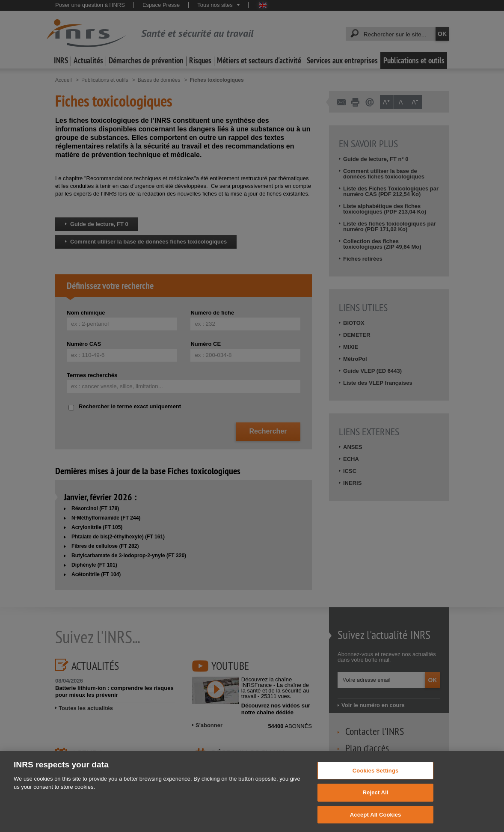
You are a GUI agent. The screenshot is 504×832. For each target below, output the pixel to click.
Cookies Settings (376, 781)
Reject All (376, 804)
